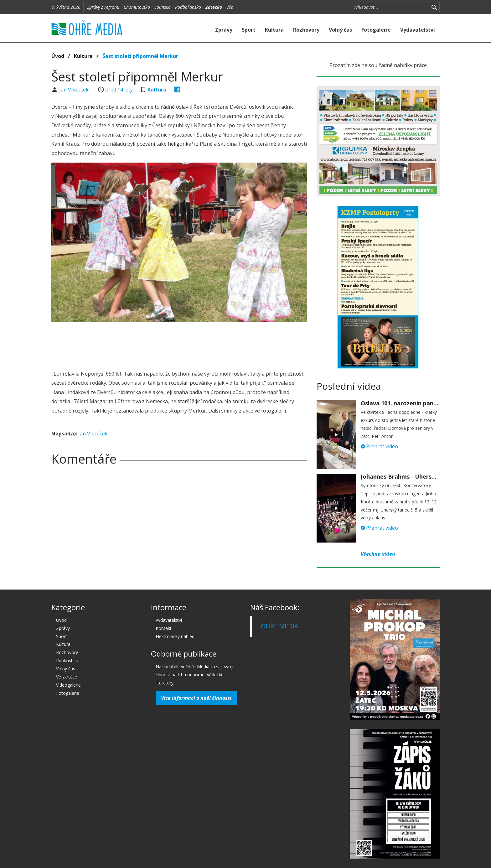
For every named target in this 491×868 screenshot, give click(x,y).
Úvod (58, 56)
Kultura (274, 30)
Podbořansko (188, 7)
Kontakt (164, 628)
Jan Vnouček (75, 90)
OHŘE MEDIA (280, 626)
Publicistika (67, 660)
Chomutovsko (137, 7)
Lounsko (163, 7)
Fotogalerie (376, 30)
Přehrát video (379, 446)
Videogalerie (68, 685)
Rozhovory (306, 30)
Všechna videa (378, 554)
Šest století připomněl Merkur (140, 56)
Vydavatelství (418, 30)
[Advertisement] (179, 344)
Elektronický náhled (175, 636)
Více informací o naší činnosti (196, 698)
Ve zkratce (67, 677)
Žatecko (214, 7)
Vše (230, 7)
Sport (249, 30)
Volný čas (340, 30)
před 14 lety (119, 90)
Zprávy (224, 30)
